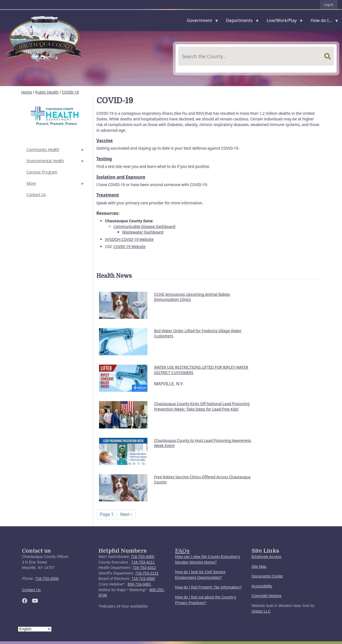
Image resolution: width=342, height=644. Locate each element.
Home (27, 92)
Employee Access (266, 557)
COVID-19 (70, 92)
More (55, 185)
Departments (240, 22)
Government (201, 22)
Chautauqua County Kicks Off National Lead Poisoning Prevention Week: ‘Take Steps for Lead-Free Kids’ (202, 406)
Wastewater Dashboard (143, 232)
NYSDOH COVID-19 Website (129, 239)
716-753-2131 (147, 573)
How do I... (322, 22)
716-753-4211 (143, 562)
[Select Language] (35, 629)
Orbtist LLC (261, 611)
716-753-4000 (47, 579)
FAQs (182, 551)
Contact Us (36, 195)
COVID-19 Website (130, 247)
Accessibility (262, 586)
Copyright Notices (267, 596)
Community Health (55, 151)
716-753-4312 (144, 568)
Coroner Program (42, 172)
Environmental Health (55, 162)
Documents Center (267, 576)
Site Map (259, 567)
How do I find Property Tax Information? (208, 587)
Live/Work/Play (283, 22)
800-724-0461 (139, 584)
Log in (329, 5)
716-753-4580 (143, 579)
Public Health (47, 92)
